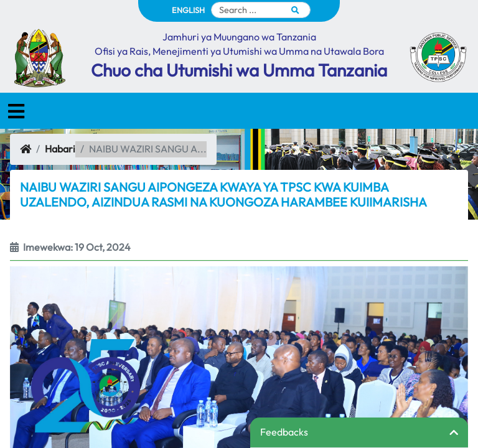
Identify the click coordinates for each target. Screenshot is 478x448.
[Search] (261, 10)
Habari (60, 149)
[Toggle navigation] (16, 111)
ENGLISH (188, 10)
